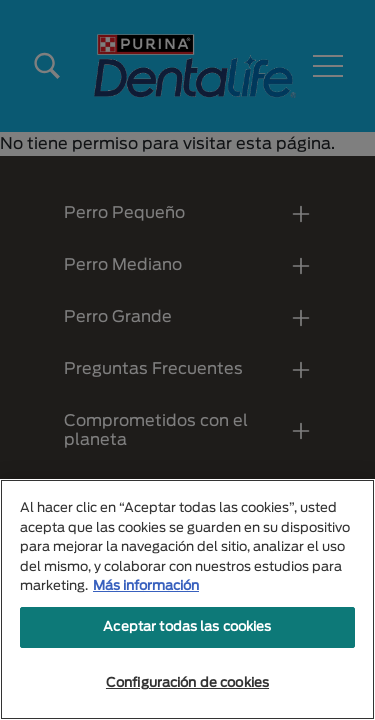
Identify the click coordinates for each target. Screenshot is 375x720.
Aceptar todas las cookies (187, 627)
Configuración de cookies (187, 683)
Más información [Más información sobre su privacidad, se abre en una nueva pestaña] (146, 586)
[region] (187, 599)
